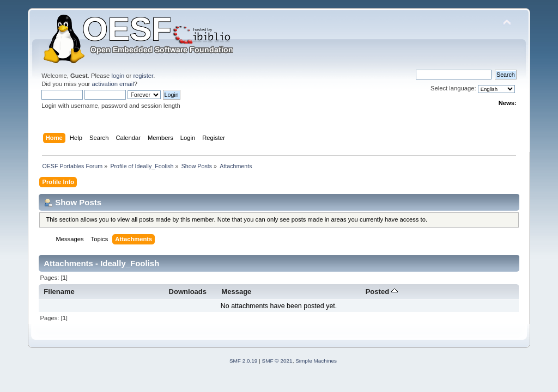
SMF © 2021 (277, 361)
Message (236, 292)
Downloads (188, 292)
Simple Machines (316, 361)
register (143, 76)
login (118, 76)
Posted (382, 292)
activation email (113, 84)
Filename (59, 292)
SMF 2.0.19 (244, 361)
